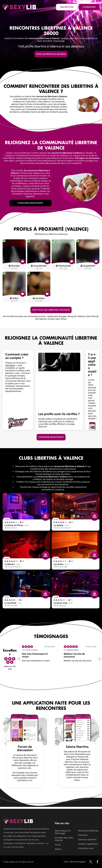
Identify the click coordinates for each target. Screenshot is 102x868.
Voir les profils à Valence (51, 54)
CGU (66, 862)
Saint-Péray (61, 319)
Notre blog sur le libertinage (63, 832)
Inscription (67, 7)
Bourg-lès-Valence (76, 316)
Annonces (83, 835)
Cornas (51, 319)
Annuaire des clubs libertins (64, 839)
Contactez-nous (86, 848)
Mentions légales (78, 862)
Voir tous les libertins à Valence (51, 310)
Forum (58, 845)
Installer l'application (88, 844)
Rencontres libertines (88, 831)
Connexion (89, 7)
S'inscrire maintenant (30, 203)
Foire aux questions (87, 840)
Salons (58, 849)
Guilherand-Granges (57, 316)
